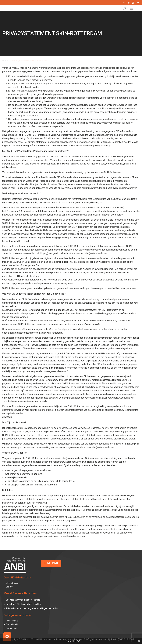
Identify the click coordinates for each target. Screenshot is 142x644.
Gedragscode (12, 628)
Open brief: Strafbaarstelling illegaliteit (24, 604)
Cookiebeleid (12, 624)
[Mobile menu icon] (132, 8)
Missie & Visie (12, 583)
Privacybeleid (12, 621)
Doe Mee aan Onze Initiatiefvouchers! (23, 600)
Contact (9, 587)
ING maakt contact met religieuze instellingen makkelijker (32, 608)
